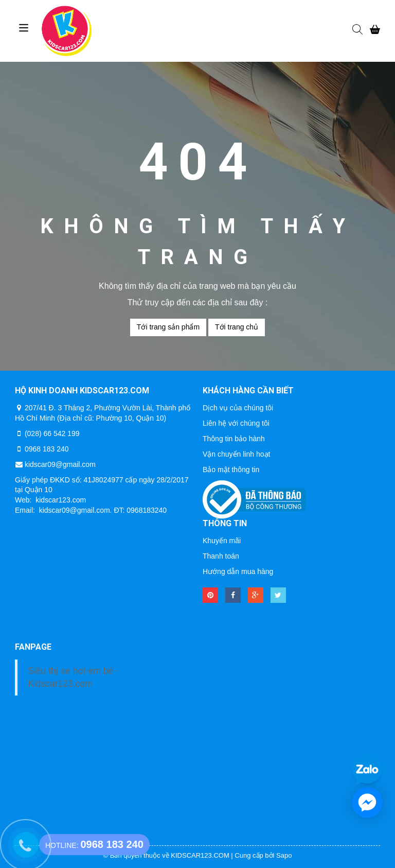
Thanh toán (221, 556)
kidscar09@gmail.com (60, 464)
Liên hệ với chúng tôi (236, 423)
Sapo (284, 855)
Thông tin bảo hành (234, 439)
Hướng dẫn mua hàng (238, 571)
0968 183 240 (47, 449)
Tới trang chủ (237, 327)
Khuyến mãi (222, 541)
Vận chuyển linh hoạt (236, 454)
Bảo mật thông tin (231, 470)
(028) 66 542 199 (52, 433)
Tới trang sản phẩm (168, 327)
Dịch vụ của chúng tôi (238, 408)
